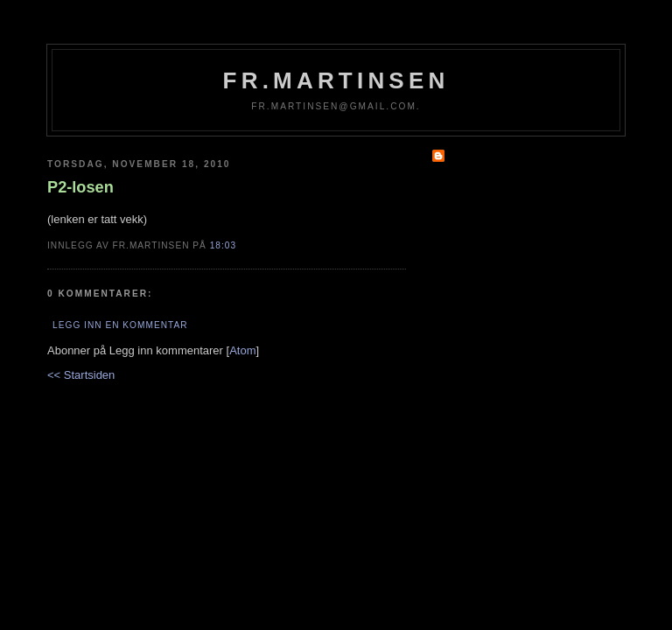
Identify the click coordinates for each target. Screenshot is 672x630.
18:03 (223, 245)
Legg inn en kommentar (120, 325)
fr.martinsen (336, 80)
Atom (242, 350)
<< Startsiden (81, 375)
